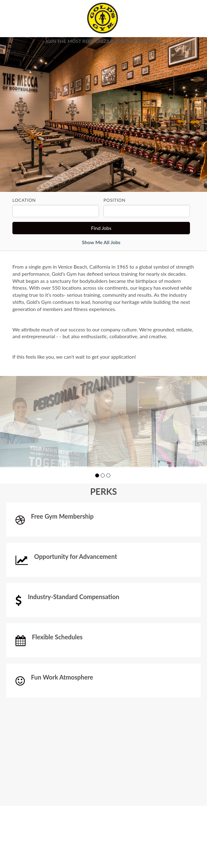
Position (115, 200)
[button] (97, 515)
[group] (103, 441)
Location (24, 200)
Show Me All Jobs (101, 242)
